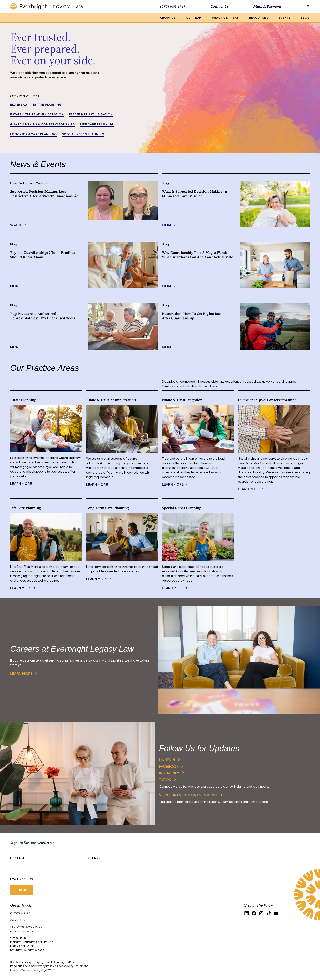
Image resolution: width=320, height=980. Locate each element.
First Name (19, 858)
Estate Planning (47, 104)
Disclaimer (29, 966)
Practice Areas (225, 17)
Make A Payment (267, 6)
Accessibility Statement (72, 966)
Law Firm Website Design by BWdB (32, 970)
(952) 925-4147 (20, 913)
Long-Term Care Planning (34, 134)
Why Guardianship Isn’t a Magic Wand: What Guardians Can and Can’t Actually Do (198, 255)
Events (285, 17)
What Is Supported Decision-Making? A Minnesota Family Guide (195, 194)
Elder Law (19, 104)
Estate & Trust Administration (37, 114)
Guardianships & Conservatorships (43, 124)
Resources (259, 17)
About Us (168, 17)
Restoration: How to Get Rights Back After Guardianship (192, 316)
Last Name (94, 858)
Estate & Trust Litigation (91, 114)
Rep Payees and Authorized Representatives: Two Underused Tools (43, 316)
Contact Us (219, 6)
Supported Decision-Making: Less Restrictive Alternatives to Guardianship (44, 194)
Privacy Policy (45, 966)
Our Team (194, 17)
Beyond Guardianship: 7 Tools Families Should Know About (43, 255)
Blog (305, 17)
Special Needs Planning (83, 134)
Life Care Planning (97, 124)
